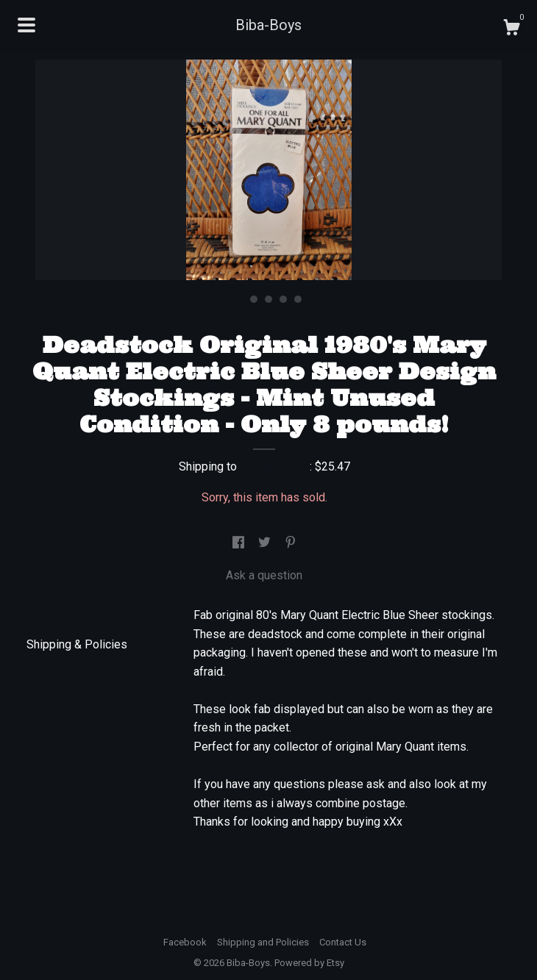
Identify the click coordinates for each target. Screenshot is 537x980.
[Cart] (511, 29)
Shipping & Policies (77, 644)
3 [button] (268, 299)
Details (51, 614)
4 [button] (283, 299)
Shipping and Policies (263, 942)
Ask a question (264, 575)
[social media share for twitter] (266, 544)
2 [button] (254, 299)
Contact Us (343, 942)
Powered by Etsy (309, 963)
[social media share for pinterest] (291, 544)
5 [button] (298, 299)
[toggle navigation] (26, 25)
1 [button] (239, 299)
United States (275, 466)
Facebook (185, 942)
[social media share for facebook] (240, 544)
